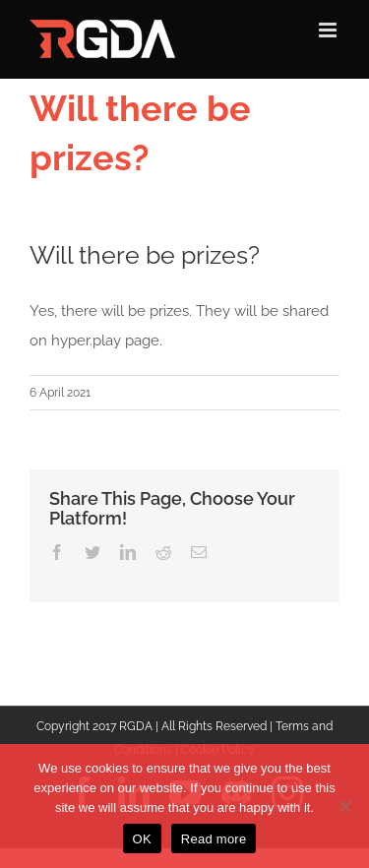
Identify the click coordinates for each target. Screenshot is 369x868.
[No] (344, 806)
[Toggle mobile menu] (329, 30)
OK (142, 839)
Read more (214, 839)
